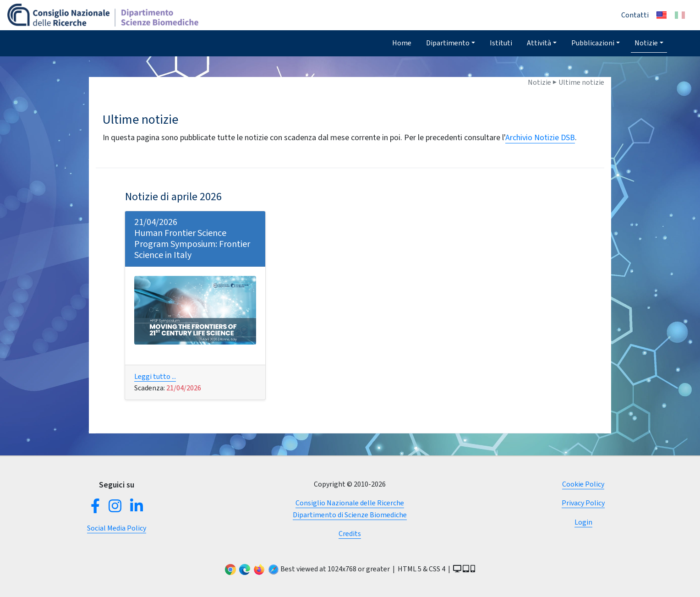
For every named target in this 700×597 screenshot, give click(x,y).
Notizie (646, 43)
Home (402, 43)
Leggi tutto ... (155, 376)
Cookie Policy (583, 484)
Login (583, 522)
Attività (539, 43)
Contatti (635, 15)
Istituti (501, 43)
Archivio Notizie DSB (540, 137)
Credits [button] (350, 534)
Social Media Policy (117, 528)
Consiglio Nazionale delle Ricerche (350, 503)
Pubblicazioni (593, 43)
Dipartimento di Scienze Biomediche (350, 515)
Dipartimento (448, 43)
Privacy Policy (583, 503)
